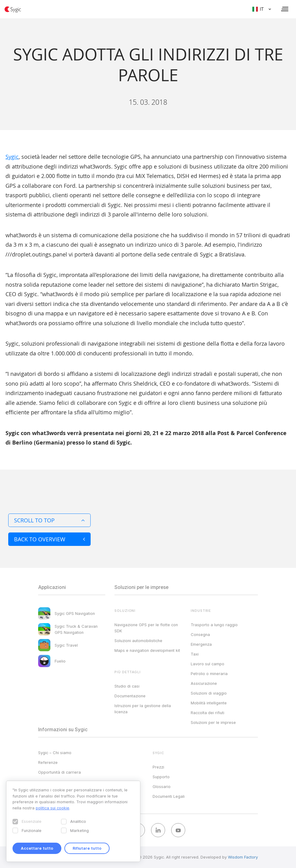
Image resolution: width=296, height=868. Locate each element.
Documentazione (130, 696)
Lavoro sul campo (208, 664)
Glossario (162, 786)
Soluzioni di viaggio (209, 693)
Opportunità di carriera (60, 772)
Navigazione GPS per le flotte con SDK (146, 628)
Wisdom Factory (243, 857)
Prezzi (158, 767)
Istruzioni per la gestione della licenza (143, 709)
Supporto (161, 777)
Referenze (48, 762)
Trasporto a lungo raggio (214, 625)
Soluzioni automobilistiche (138, 641)
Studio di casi (127, 686)
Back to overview (49, 539)
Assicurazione (204, 683)
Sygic (12, 157)
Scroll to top (49, 520)
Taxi (195, 654)
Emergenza (201, 644)
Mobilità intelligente (209, 703)
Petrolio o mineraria (209, 674)
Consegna (200, 634)
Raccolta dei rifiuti (208, 713)
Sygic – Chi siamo (55, 753)
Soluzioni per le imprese (213, 722)
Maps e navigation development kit (147, 650)
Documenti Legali (169, 796)
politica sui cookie (52, 808)
